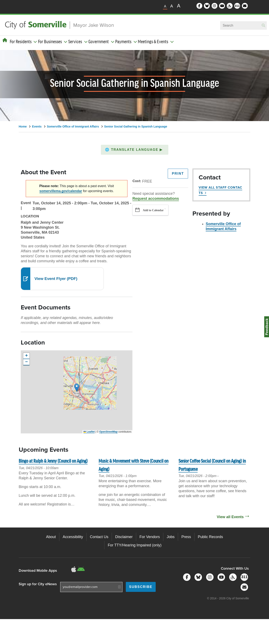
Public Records (210, 537)
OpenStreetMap (108, 432)
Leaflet (89, 432)
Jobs (171, 537)
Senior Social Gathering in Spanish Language (136, 126)
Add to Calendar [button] (153, 210)
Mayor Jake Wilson (94, 25)
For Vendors (150, 537)
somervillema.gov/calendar (61, 191)
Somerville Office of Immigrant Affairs (73, 126)
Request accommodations (156, 199)
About (51, 537)
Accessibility (73, 537)
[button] (135, 150)
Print (178, 174)
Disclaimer (124, 537)
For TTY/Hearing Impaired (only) (135, 545)
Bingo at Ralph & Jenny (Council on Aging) (53, 461)
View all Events (230, 517)
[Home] (5, 40)
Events (37, 126)
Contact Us (99, 537)
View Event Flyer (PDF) (56, 279)
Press (186, 537)
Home (23, 126)
